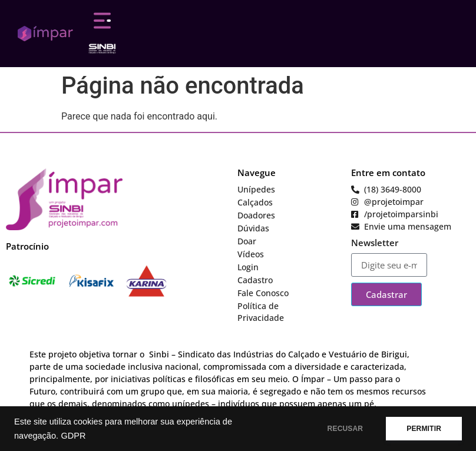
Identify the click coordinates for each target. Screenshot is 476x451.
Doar (247, 241)
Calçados (255, 202)
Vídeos (251, 254)
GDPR (73, 436)
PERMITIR (424, 429)
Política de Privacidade (261, 312)
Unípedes (256, 189)
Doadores (256, 215)
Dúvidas (253, 228)
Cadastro (255, 280)
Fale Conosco (263, 293)
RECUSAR (346, 429)
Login (248, 267)
